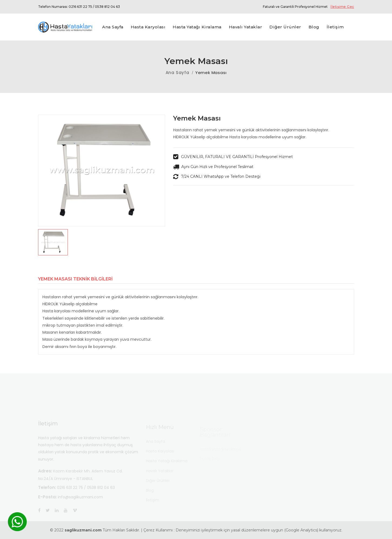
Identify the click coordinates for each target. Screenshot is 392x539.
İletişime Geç (342, 7)
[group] (102, 170)
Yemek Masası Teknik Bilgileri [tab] (75, 279)
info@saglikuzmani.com (80, 503)
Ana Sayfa (177, 73)
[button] (102, 242)
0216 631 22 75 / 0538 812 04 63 (94, 7)
